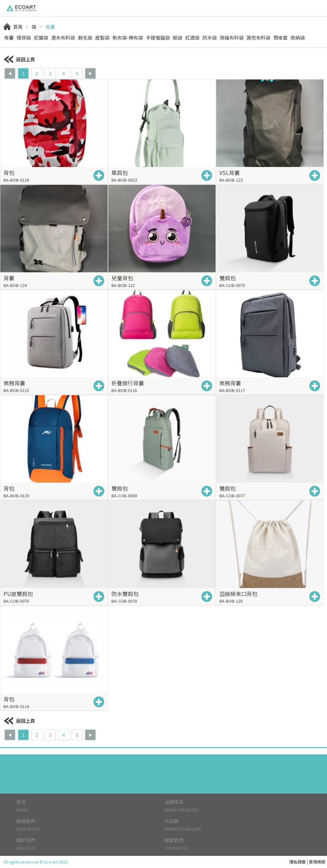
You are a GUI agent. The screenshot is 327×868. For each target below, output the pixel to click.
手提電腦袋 (158, 38)
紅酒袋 (192, 38)
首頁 (18, 27)
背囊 (50, 27)
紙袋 (178, 38)
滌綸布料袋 (232, 38)
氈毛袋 (85, 38)
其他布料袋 (259, 38)
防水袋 (210, 38)
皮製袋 (102, 38)
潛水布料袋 (63, 38)
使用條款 (317, 862)
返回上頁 (19, 59)
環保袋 (24, 38)
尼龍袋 (41, 38)
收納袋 (298, 38)
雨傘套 (281, 38)
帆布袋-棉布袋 (128, 38)
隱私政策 (298, 862)
